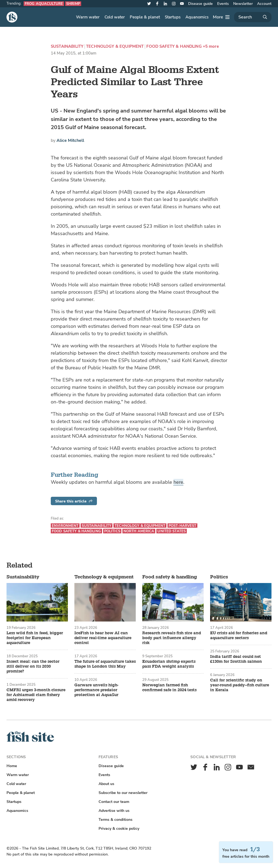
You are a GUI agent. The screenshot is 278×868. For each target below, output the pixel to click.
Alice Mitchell (70, 140)
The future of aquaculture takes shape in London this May (105, 664)
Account (264, 4)
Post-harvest (183, 526)
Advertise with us (114, 811)
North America (139, 531)
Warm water (88, 17)
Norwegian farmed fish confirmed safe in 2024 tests (169, 688)
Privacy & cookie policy (119, 829)
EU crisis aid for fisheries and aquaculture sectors (239, 636)
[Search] (253, 17)
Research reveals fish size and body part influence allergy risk (172, 638)
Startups (173, 17)
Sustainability (67, 47)
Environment (65, 526)
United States (172, 531)
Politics (112, 531)
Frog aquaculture (44, 4)
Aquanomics (197, 17)
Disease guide (200, 4)
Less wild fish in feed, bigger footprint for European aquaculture (35, 638)
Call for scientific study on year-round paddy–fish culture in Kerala (240, 685)
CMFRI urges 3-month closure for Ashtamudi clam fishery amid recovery (36, 695)
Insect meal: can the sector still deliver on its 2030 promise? (33, 667)
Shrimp (73, 4)
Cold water (115, 17)
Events (223, 4)
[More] (221, 17)
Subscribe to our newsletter (123, 793)
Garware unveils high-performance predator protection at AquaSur (96, 690)
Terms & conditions (116, 820)
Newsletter (243, 4)
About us (106, 784)
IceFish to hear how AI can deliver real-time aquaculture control (103, 638)
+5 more (211, 47)
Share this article (74, 501)
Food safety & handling (174, 47)
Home (12, 766)
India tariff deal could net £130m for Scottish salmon (236, 659)
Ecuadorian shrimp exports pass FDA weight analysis (169, 664)
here (178, 482)
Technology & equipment (115, 47)
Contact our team (114, 802)
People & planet (145, 17)
